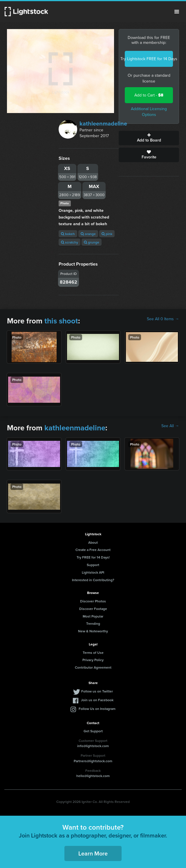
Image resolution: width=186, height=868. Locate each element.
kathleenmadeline (103, 124)
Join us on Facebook (97, 700)
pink (107, 234)
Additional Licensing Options (149, 112)
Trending (93, 623)
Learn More (93, 853)
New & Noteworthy (93, 631)
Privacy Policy (93, 660)
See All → (170, 426)
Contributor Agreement (93, 667)
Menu (177, 12)
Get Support (93, 731)
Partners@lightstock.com (93, 761)
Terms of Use (93, 653)
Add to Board (149, 138)
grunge (92, 242)
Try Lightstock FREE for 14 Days (149, 59)
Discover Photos (93, 601)
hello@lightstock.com (93, 776)
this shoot (61, 321)
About (93, 542)
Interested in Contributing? (93, 580)
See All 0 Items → (163, 319)
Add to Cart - (149, 95)
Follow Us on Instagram (97, 709)
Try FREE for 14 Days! (93, 557)
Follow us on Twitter (97, 691)
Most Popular (93, 616)
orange (88, 234)
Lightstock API (93, 572)
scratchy (69, 242)
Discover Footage (93, 609)
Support (93, 565)
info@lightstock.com (93, 746)
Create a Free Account (93, 550)
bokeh (68, 234)
